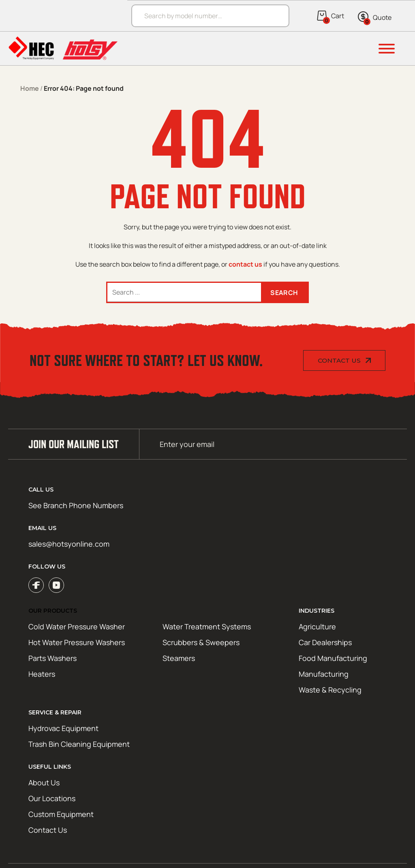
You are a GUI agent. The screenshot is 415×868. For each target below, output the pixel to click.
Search (284, 293)
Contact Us (339, 360)
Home (30, 88)
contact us (245, 264)
